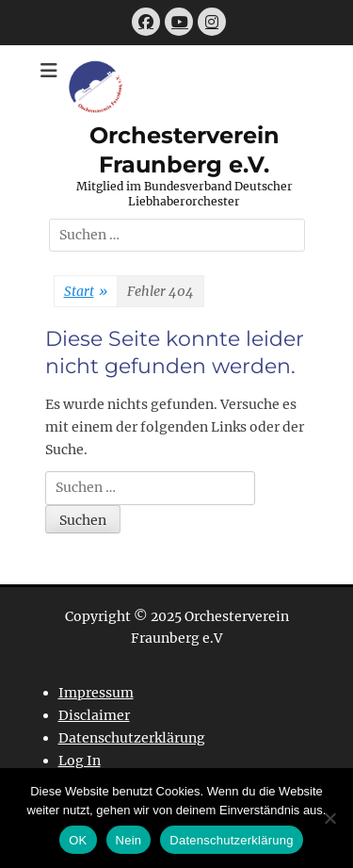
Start (86, 292)
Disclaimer (94, 715)
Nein (129, 840)
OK (78, 840)
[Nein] (329, 818)
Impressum (96, 693)
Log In (80, 761)
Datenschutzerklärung (132, 738)
